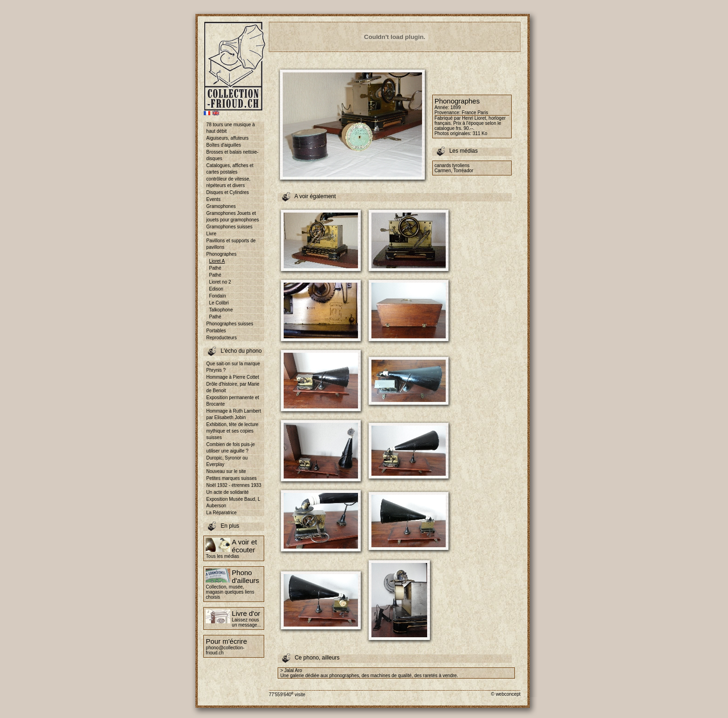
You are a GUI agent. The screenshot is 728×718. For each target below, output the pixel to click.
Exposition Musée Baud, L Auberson (233, 502)
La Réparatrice (221, 513)
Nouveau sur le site (226, 471)
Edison (216, 289)
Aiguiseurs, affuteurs (227, 138)
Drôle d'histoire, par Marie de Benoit (233, 387)
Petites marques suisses (231, 478)
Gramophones (221, 206)
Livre (211, 234)
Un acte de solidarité (227, 492)
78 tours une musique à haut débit (231, 128)
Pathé (215, 268)
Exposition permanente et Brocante (232, 401)
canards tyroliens (452, 165)
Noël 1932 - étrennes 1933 (234, 485)
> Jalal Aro (291, 670)
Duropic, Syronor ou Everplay (227, 461)
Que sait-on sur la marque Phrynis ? (233, 367)
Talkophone (221, 310)
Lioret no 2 (220, 282)
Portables (216, 331)
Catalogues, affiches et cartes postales (230, 169)
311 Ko (480, 133)
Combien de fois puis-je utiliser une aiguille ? (231, 448)
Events (213, 199)
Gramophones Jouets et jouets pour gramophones (232, 217)
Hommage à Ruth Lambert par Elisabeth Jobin (234, 414)
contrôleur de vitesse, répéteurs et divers (228, 182)
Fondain (217, 296)
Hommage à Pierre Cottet (232, 377)
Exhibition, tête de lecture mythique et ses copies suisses (232, 431)
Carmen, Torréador (454, 171)
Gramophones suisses (229, 227)
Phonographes (221, 254)
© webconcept (506, 694)
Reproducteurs (221, 338)
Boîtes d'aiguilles (224, 145)
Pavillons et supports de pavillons (231, 244)
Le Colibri (219, 303)
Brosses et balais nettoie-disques (232, 155)
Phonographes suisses (230, 324)
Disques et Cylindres (227, 192)
